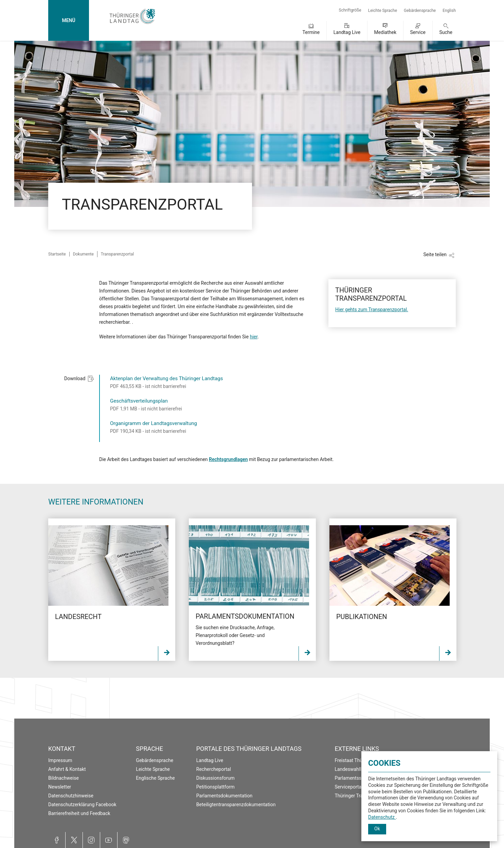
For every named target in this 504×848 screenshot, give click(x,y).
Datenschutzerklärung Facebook (82, 805)
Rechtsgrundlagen (228, 459)
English (449, 11)
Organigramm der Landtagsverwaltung (154, 423)
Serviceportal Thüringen (360, 787)
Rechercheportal (214, 769)
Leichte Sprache (383, 11)
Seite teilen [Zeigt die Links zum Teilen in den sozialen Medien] (435, 254)
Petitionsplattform (215, 787)
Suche (446, 32)
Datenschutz (382, 817)
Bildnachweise (64, 778)
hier (254, 337)
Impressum (60, 760)
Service (418, 32)
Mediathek (385, 32)
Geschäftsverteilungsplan (139, 401)
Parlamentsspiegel (355, 778)
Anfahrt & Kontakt (67, 769)
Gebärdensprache (420, 11)
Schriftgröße (350, 10)
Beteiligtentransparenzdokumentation (236, 805)
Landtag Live (347, 32)
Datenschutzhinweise (71, 796)
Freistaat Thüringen (355, 760)
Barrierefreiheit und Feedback (79, 813)
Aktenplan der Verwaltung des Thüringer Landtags (167, 378)
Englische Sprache (155, 778)
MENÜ (68, 20)
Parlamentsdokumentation (224, 796)
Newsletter (60, 787)
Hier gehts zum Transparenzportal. (372, 310)
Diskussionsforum (215, 778)
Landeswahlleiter (353, 769)
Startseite (57, 254)
